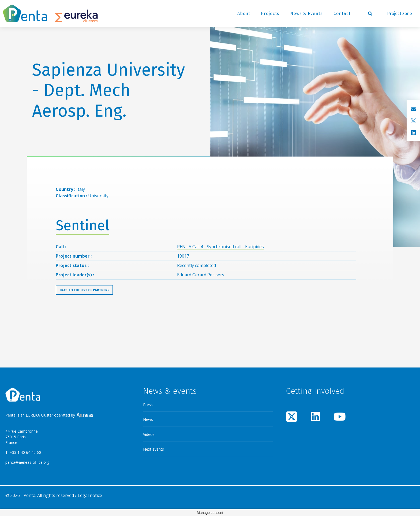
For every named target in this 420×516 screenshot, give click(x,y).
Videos (149, 434)
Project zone (400, 14)
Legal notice (90, 495)
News (148, 419)
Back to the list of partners (85, 290)
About (244, 14)
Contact (342, 14)
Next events (153, 449)
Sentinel (82, 226)
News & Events (306, 14)
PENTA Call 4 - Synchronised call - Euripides (220, 247)
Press (148, 405)
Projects (270, 14)
